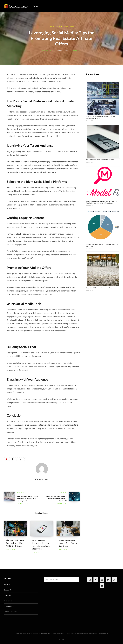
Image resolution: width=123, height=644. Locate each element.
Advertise (7, 584)
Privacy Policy (9, 606)
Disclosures (8, 601)
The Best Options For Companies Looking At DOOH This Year (15, 543)
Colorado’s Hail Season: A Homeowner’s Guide (99, 288)
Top (61, 639)
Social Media (69, 26)
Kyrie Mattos (50, 50)
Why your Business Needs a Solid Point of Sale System (68, 543)
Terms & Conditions (11, 612)
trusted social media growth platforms (56, 327)
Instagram (47, 187)
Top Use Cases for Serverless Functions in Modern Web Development (27, 498)
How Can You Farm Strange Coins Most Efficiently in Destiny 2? (56, 498)
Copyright (7, 595)
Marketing (59, 26)
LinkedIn (18, 191)
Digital (51, 26)
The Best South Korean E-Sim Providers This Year (100, 160)
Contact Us (8, 590)
